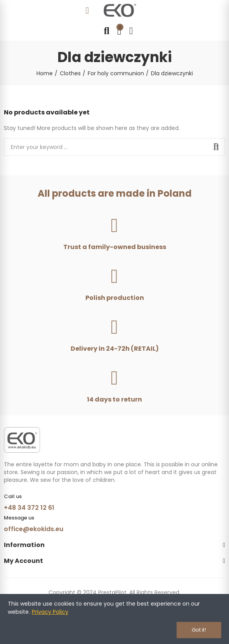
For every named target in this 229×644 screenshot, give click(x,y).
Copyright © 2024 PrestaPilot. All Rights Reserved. (114, 592)
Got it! (199, 630)
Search (216, 147)
